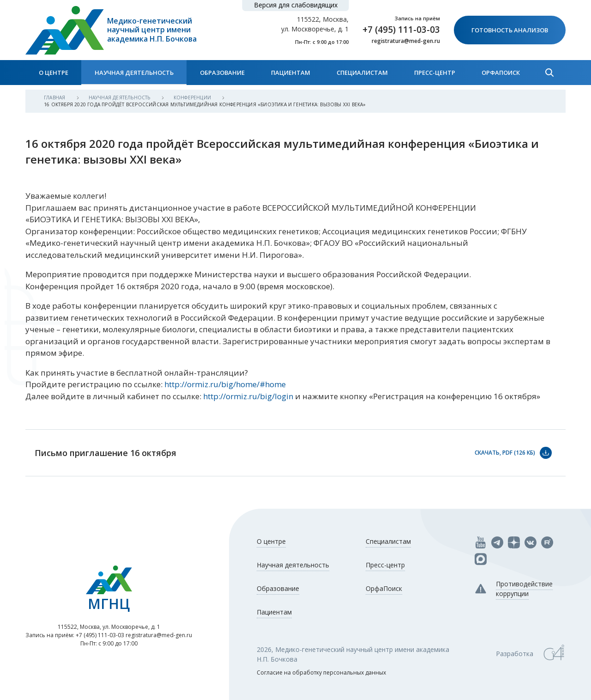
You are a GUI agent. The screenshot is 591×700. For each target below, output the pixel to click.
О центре (54, 73)
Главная (55, 97)
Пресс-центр (435, 73)
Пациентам (291, 73)
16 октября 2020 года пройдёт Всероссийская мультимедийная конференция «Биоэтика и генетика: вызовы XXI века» (205, 104)
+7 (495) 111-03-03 (401, 30)
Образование (222, 73)
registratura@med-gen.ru (406, 41)
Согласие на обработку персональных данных (321, 673)
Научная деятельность (134, 73)
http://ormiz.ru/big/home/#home (225, 384)
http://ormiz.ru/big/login (248, 396)
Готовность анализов (510, 30)
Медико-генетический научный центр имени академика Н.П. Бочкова (152, 30)
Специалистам (362, 73)
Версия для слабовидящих (296, 5)
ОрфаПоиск (501, 73)
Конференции (193, 97)
